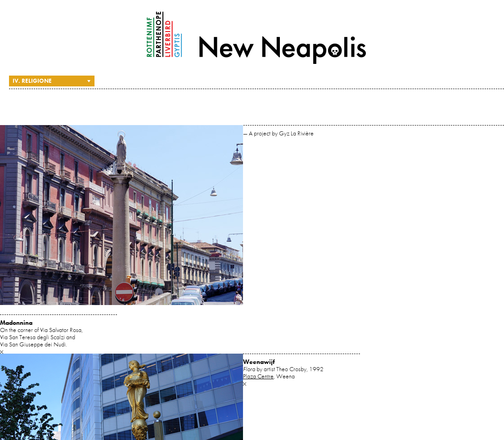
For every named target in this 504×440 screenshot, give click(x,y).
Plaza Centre (258, 376)
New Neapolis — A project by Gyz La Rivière (256, 38)
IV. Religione (32, 81)
